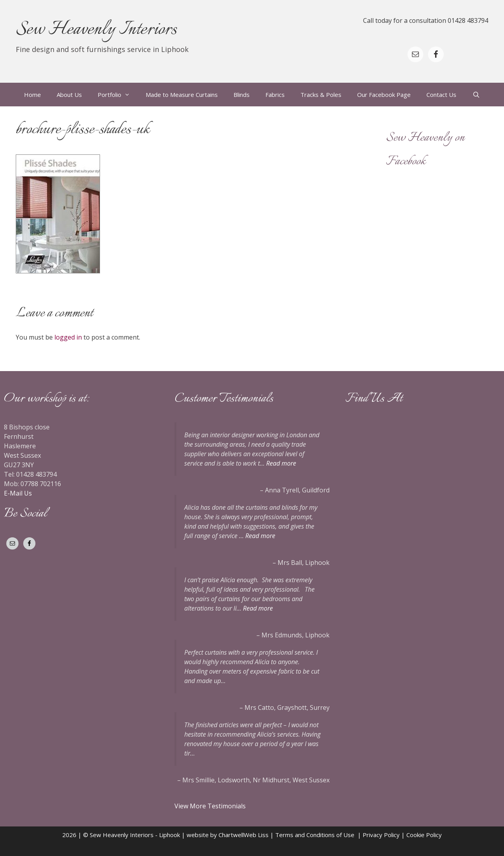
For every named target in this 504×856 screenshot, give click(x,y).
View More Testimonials (211, 806)
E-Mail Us (18, 493)
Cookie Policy (424, 835)
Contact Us (441, 95)
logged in (68, 337)
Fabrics (275, 95)
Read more (281, 463)
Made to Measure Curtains (182, 95)
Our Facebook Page (384, 95)
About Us (69, 95)
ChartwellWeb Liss (244, 835)
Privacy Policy (381, 835)
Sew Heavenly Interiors (96, 30)
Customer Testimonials (224, 399)
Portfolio (118, 95)
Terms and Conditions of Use (316, 835)
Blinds (242, 95)
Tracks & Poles (321, 95)
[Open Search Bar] (476, 95)
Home (32, 95)
